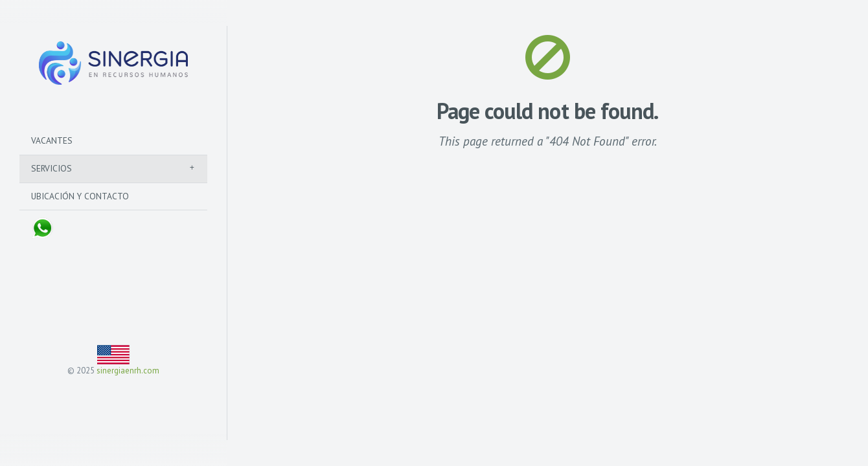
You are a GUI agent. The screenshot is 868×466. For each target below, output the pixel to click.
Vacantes (52, 140)
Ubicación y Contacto (80, 196)
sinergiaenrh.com (128, 371)
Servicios (51, 168)
